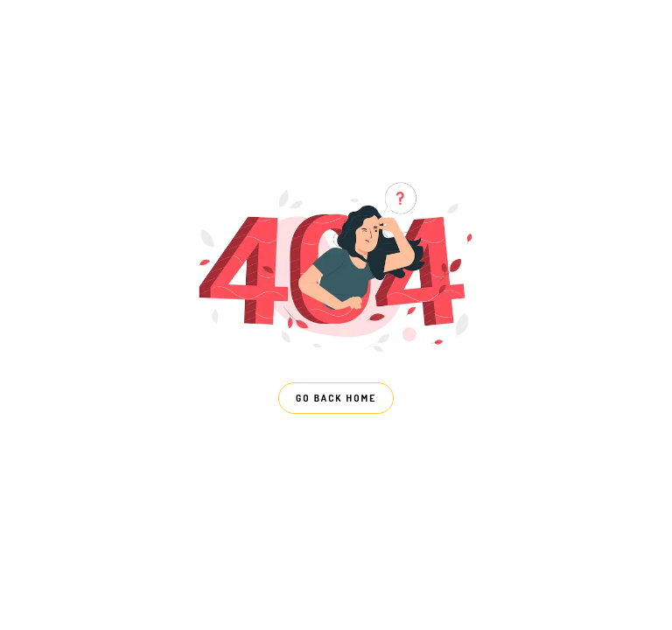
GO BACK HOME (336, 398)
